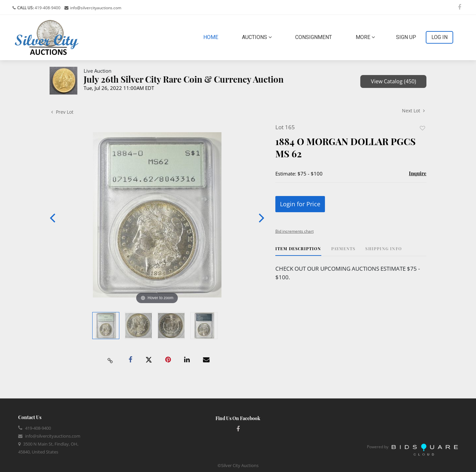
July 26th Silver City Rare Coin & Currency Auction (184, 79)
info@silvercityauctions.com (96, 8)
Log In (439, 37)
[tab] (298, 251)
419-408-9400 (47, 8)
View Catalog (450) (394, 81)
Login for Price (300, 204)
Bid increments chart (295, 231)
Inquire (418, 173)
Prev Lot (62, 112)
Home (212, 37)
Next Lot (413, 111)
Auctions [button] (257, 37)
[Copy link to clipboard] (110, 360)
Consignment (314, 37)
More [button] (365, 37)
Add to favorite (422, 128)
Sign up (406, 37)
